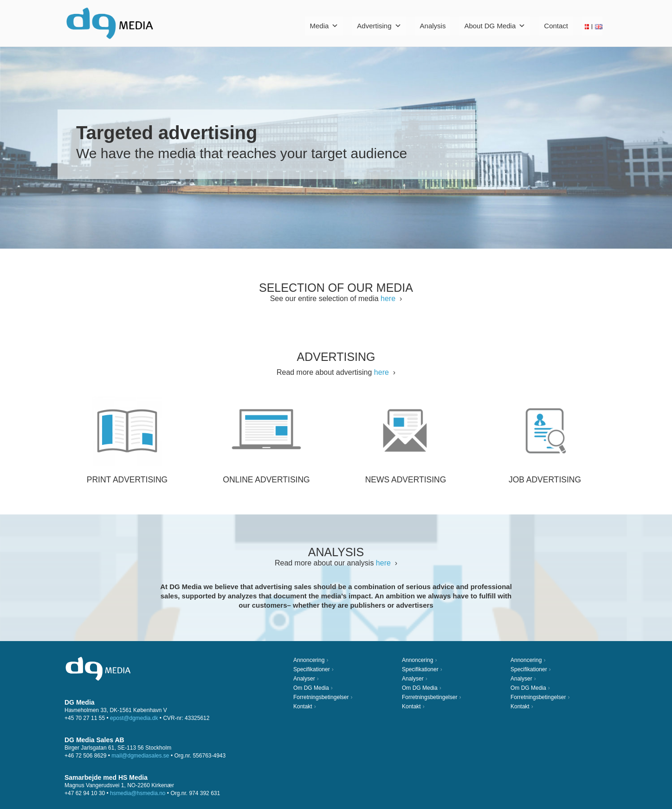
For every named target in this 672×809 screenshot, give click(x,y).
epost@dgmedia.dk (134, 718)
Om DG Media (311, 688)
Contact (556, 26)
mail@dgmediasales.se (140, 756)
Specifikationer (312, 669)
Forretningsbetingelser (321, 697)
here (388, 299)
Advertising (379, 26)
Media (324, 26)
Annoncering (309, 660)
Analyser (304, 679)
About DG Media (495, 26)
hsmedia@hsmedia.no (138, 793)
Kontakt (303, 706)
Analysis (433, 26)
